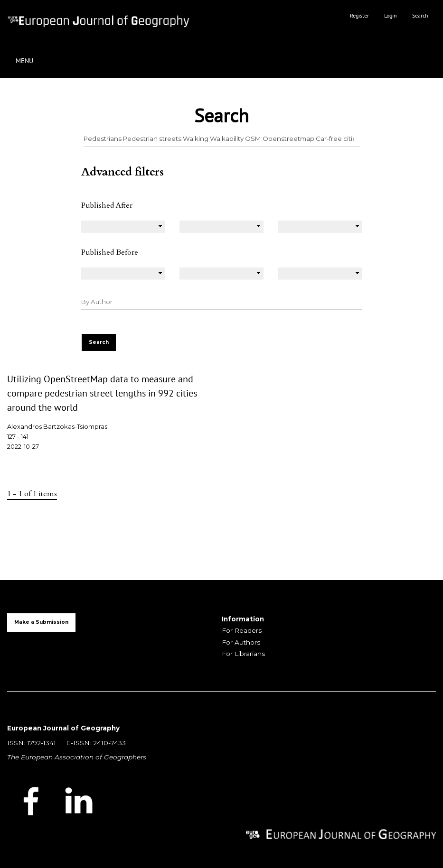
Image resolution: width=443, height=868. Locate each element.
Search (420, 15)
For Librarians (243, 654)
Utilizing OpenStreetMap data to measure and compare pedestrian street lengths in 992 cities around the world (102, 393)
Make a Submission (41, 622)
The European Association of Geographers (77, 757)
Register (359, 15)
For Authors (241, 642)
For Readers (242, 630)
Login (391, 15)
